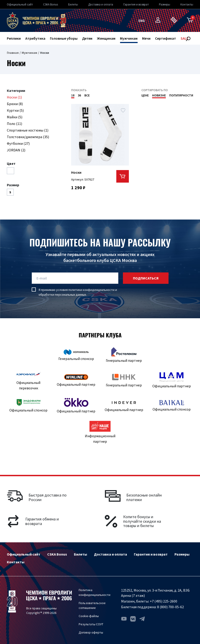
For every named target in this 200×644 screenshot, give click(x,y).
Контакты (187, 4)
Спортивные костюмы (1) (28, 130)
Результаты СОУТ (91, 624)
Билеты (73, 4)
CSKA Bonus (51, 4)
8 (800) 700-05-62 (170, 607)
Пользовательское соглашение (92, 605)
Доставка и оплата (101, 4)
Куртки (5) (15, 110)
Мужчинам (129, 38)
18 (73, 95)
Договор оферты (91, 632)
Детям (87, 38)
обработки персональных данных (62, 295)
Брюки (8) (15, 104)
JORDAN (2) (16, 150)
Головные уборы (64, 38)
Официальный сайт (20, 4)
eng (142, 21)
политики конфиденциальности (91, 290)
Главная (13, 53)
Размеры (165, 4)
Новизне (159, 95)
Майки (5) (15, 117)
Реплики (14, 38)
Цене (145, 95)
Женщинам (106, 38)
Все (87, 95)
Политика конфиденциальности (95, 592)
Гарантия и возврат (136, 4)
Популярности (181, 95)
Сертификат (166, 38)
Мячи (146, 38)
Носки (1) (14, 97)
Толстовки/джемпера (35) (28, 137)
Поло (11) (14, 124)
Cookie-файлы (89, 616)
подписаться (146, 278)
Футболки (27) (18, 143)
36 (79, 95)
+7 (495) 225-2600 (164, 601)
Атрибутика (35, 38)
